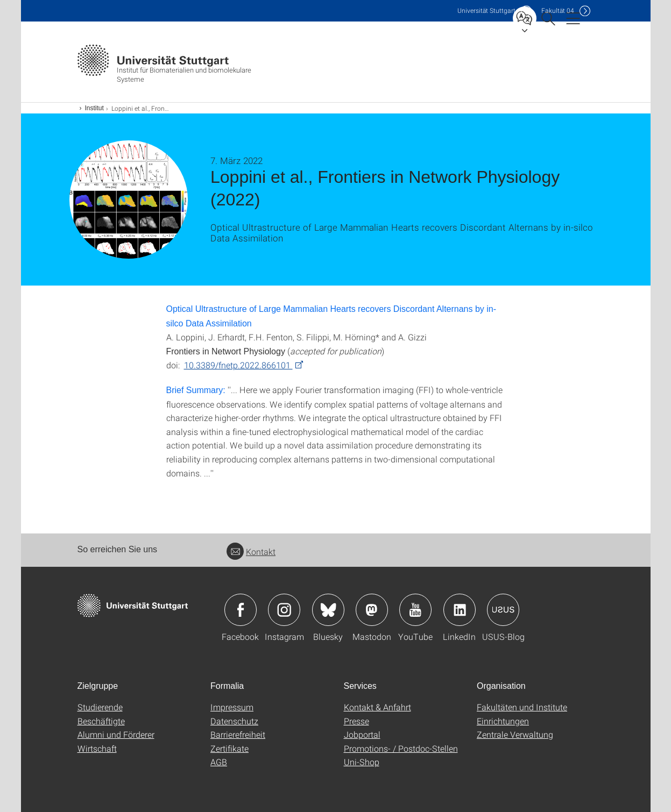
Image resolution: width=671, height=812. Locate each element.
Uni (486, 10)
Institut (94, 108)
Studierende (100, 707)
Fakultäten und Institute (522, 707)
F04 (558, 10)
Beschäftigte (101, 721)
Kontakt (251, 551)
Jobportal (362, 734)
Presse (356, 721)
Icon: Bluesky (328, 610)
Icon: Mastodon (372, 610)
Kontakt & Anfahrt (377, 707)
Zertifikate (229, 748)
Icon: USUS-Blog (503, 610)
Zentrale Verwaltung (515, 734)
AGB (219, 762)
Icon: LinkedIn (460, 610)
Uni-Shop (362, 762)
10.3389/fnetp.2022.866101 (238, 365)
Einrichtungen (503, 721)
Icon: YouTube (415, 610)
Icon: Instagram (284, 610)
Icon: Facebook (241, 610)
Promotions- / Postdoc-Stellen (401, 748)
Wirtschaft (97, 748)
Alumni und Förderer (116, 734)
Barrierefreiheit (238, 734)
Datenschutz (234, 721)
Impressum (232, 707)
